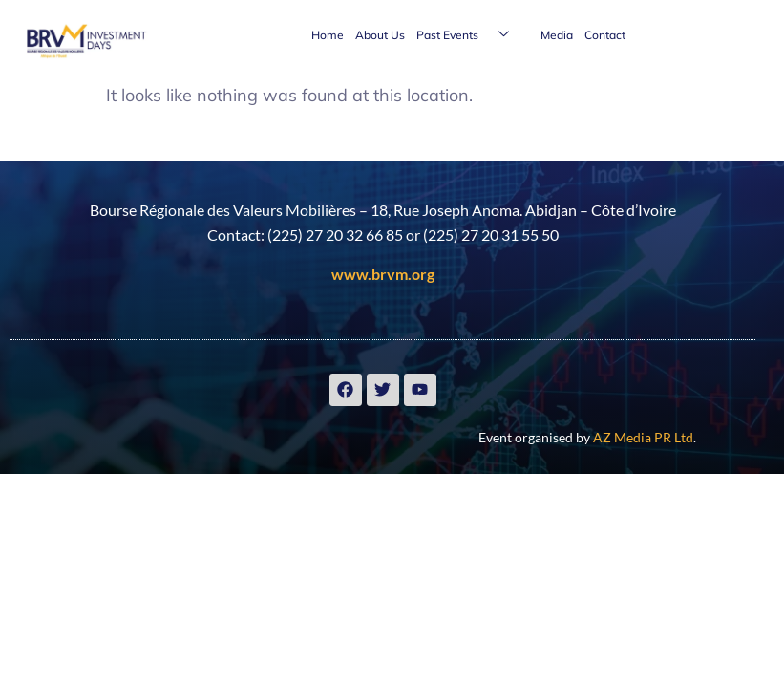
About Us (380, 35)
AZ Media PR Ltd (643, 437)
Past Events (470, 35)
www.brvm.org (383, 274)
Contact (605, 35)
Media (557, 35)
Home (328, 35)
